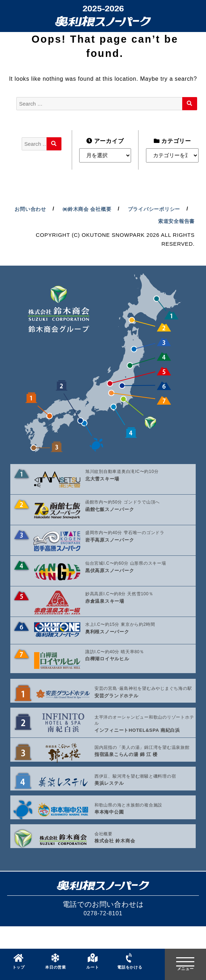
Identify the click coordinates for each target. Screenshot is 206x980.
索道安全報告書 (175, 223)
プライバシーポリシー (111, 223)
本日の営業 (56, 971)
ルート (93, 971)
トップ (18, 971)
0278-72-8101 (103, 939)
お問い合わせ (95, 211)
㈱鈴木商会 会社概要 (154, 211)
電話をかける (130, 971)
